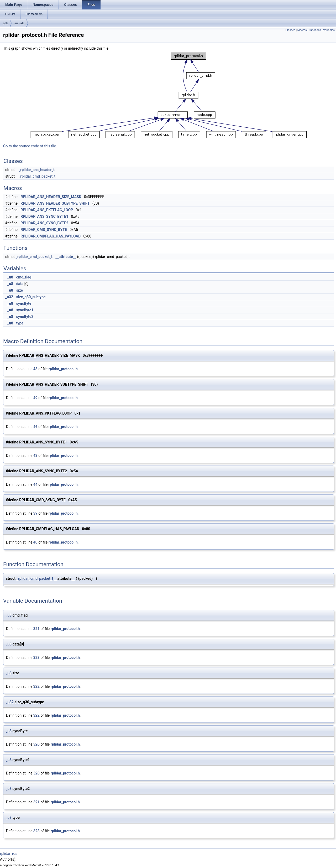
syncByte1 (25, 310)
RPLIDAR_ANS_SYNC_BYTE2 (44, 223)
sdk (5, 23)
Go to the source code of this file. (30, 146)
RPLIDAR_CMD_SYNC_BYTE (44, 230)
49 (35, 398)
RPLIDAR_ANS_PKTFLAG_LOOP (47, 210)
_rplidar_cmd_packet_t (37, 176)
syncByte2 (25, 317)
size (20, 290)
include (20, 23)
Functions (315, 30)
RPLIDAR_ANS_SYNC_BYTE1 (44, 216)
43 (35, 456)
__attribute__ (66, 257)
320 (36, 744)
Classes (290, 30)
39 (35, 513)
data (20, 284)
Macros (302, 30)
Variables (329, 30)
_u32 (9, 297)
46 (35, 427)
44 (35, 484)
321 (36, 629)
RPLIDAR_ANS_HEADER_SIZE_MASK (51, 197)
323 (36, 658)
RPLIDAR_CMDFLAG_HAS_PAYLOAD (51, 236)
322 (36, 686)
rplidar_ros (9, 854)
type (20, 323)
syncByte (24, 303)
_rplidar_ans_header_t (37, 170)
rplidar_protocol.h (63, 369)
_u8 (10, 277)
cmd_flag (24, 277)
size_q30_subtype (31, 297)
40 (35, 542)
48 (35, 369)
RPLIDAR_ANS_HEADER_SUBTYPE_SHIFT (55, 203)
